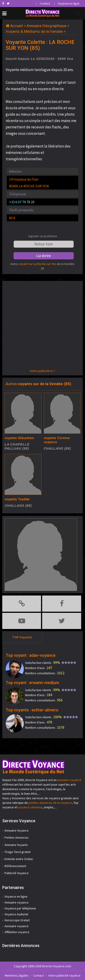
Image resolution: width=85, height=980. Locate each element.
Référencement (15, 866)
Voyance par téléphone (20, 908)
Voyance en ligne (69, 4)
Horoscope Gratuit (17, 920)
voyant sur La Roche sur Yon (37, 264)
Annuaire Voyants (16, 845)
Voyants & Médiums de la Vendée (34, 31)
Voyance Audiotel (16, 914)
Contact (45, 4)
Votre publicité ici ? (42, 371)
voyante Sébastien (19, 438)
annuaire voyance (69, 780)
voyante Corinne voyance (57, 440)
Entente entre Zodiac (19, 859)
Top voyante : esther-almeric (32, 710)
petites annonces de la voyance (50, 803)
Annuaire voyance (17, 902)
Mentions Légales (17, 975)
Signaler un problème (43, 236)
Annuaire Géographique (46, 26)
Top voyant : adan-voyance (31, 655)
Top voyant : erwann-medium (32, 683)
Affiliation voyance (17, 932)
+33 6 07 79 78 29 (22, 202)
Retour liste (44, 244)
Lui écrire (44, 256)
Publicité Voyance (17, 873)
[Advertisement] (42, 326)
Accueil (16, 26)
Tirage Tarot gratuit (18, 852)
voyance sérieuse (30, 807)
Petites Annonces (17, 837)
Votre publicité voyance (64, 975)
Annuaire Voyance (17, 830)
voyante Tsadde (17, 499)
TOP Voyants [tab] (22, 637)
